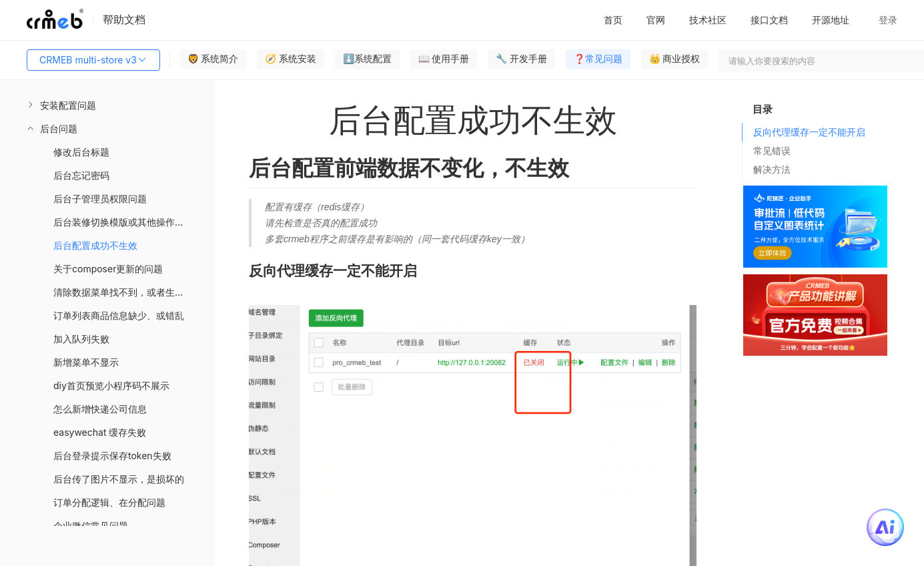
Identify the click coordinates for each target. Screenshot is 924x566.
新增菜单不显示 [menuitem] (86, 362)
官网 (656, 20)
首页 (613, 20)
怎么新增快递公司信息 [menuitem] (100, 409)
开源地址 (831, 20)
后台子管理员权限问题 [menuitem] (100, 199)
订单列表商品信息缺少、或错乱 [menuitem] (119, 315)
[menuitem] (107, 105)
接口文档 (769, 20)
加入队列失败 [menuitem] (81, 339)
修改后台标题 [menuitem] (81, 152)
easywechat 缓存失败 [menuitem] (100, 432)
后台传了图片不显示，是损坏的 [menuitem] (119, 479)
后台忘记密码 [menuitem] (81, 175)
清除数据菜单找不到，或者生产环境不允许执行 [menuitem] (134, 292)
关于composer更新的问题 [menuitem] (108, 269)
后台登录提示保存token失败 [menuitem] (112, 456)
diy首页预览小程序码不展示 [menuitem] (111, 385)
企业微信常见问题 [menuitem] (91, 526)
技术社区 (708, 20)
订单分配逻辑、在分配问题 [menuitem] (109, 502)
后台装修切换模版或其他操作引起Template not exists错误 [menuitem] (134, 222)
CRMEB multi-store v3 (93, 60)
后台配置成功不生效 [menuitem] (95, 245)
